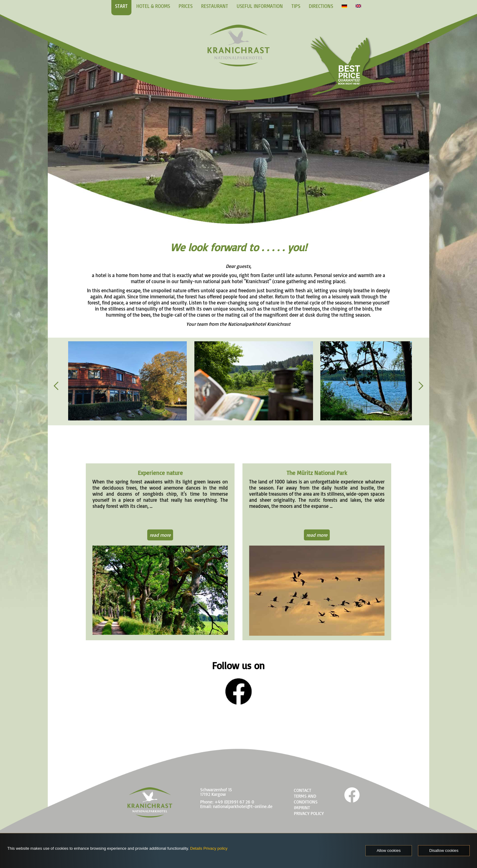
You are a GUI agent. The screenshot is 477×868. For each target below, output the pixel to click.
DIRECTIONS (321, 6)
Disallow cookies (444, 850)
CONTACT (303, 790)
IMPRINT (302, 808)
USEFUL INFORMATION (260, 6)
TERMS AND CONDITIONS (306, 799)
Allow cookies (389, 850)
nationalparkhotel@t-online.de (243, 806)
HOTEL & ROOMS (153, 6)
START (121, 6)
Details (196, 848)
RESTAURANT (215, 6)
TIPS (296, 6)
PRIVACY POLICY (309, 813)
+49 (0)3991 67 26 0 (234, 802)
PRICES (186, 6)
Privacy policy (215, 848)
